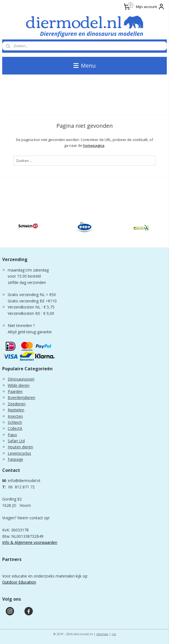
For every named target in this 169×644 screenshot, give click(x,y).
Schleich (15, 422)
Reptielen (16, 410)
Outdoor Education (19, 582)
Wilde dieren (19, 385)
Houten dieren (20, 447)
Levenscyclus (19, 453)
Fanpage (15, 459)
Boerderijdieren (21, 397)
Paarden (15, 391)
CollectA (15, 428)
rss (114, 634)
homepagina (94, 145)
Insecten (15, 416)
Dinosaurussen (21, 379)
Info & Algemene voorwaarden (30, 542)
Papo (12, 435)
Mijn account (150, 7)
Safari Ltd (16, 441)
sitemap (102, 634)
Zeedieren (17, 404)
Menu (84, 66)
